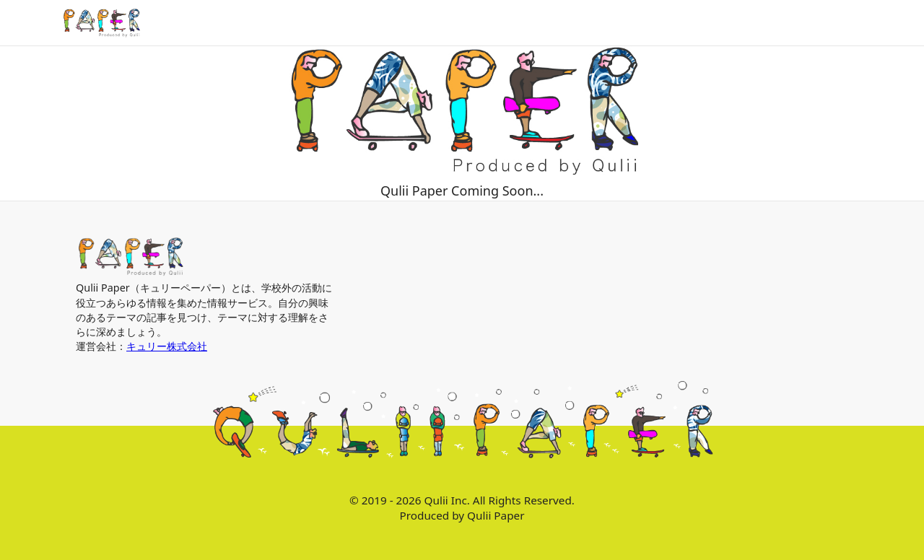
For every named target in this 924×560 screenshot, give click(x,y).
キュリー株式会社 (167, 346)
